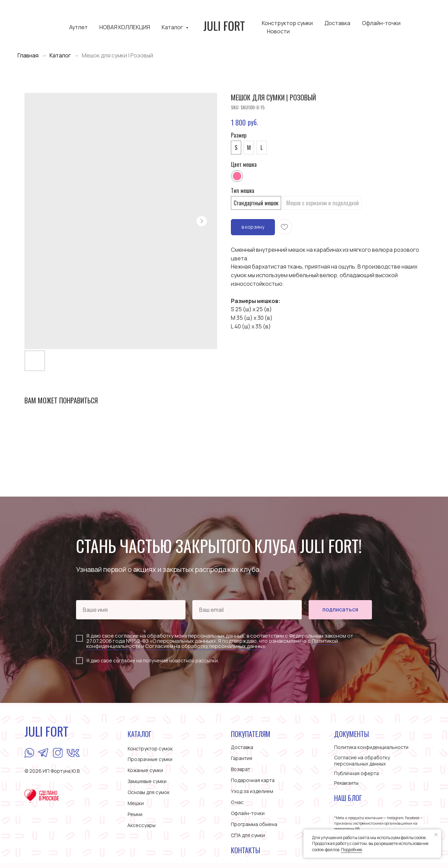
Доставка (337, 23)
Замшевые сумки (147, 781)
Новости (278, 31)
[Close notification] (436, 835)
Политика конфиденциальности (371, 747)
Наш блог (348, 798)
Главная (28, 55)
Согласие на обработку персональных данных (362, 761)
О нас (237, 802)
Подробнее (351, 850)
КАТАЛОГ (140, 734)
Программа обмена (254, 824)
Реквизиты (346, 783)
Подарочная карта (253, 780)
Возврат (241, 769)
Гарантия (242, 758)
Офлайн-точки (381, 23)
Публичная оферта (356, 773)
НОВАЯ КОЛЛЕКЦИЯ (125, 27)
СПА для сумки (248, 835)
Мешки (136, 803)
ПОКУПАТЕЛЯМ (251, 734)
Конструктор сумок (150, 748)
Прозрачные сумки (150, 759)
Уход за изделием (252, 791)
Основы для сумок (149, 792)
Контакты (246, 850)
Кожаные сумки (145, 770)
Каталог (173, 27)
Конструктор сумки (287, 23)
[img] (29, 753)
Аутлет (78, 27)
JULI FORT (46, 731)
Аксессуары (141, 825)
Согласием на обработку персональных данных (205, 646)
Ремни (135, 814)
